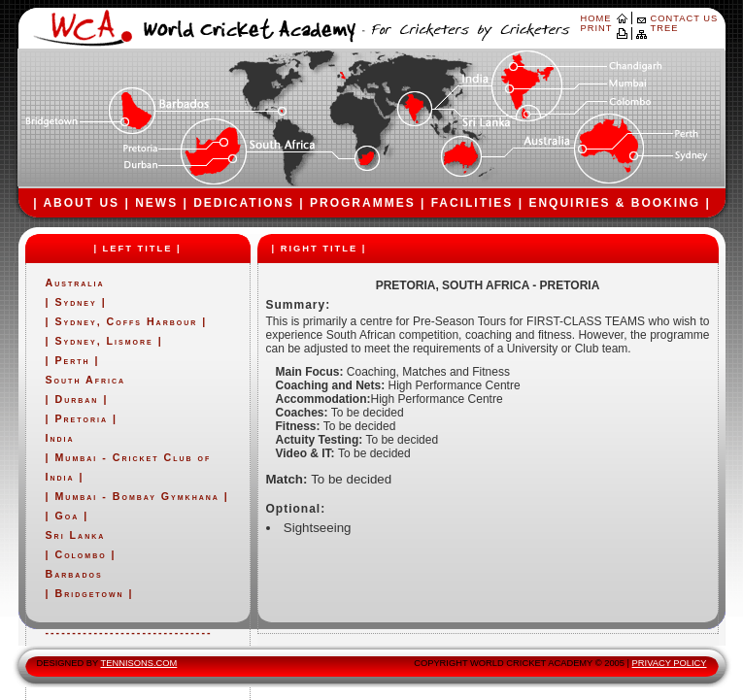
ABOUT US (81, 203)
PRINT (597, 28)
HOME (596, 18)
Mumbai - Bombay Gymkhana (136, 496)
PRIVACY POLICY (670, 663)
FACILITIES (473, 203)
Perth (72, 360)
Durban (76, 399)
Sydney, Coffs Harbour (126, 321)
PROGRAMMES (363, 203)
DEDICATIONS (244, 203)
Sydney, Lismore (103, 341)
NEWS (156, 203)
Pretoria (81, 418)
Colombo (80, 554)
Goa (67, 516)
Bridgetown (89, 593)
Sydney (78, 302)
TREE (665, 28)
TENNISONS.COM (139, 663)
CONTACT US (685, 18)
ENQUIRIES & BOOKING (614, 203)
